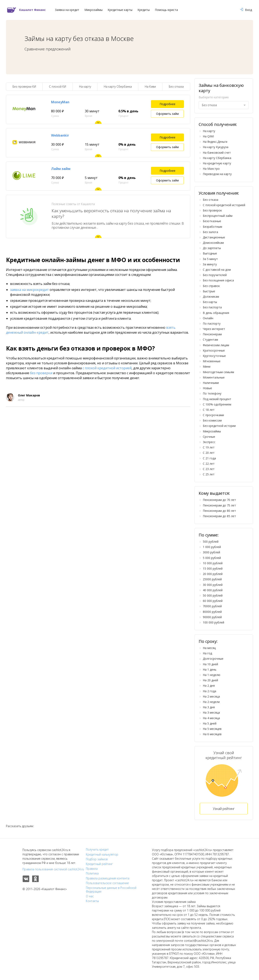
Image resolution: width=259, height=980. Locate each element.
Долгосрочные (213, 659)
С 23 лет (209, 469)
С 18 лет (209, 410)
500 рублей (211, 542)
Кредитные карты (120, 10)
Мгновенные (212, 361)
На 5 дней (210, 723)
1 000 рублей (212, 547)
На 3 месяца (211, 712)
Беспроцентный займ (218, 216)
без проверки (41, 373)
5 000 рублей (212, 558)
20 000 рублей (213, 574)
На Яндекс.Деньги (215, 142)
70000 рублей (212, 606)
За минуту (210, 264)
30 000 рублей (213, 585)
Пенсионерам (212, 334)
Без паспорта (212, 307)
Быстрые (209, 291)
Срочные (209, 437)
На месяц (209, 648)
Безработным (212, 227)
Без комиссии (212, 420)
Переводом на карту (217, 174)
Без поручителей (215, 275)
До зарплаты (212, 248)
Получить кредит (97, 850)
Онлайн (208, 318)
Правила (92, 869)
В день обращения (216, 313)
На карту (85, 87)
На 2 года (209, 691)
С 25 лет (209, 474)
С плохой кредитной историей (224, 205)
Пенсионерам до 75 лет (219, 505)
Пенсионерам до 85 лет (219, 516)
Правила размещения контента (108, 878)
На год (207, 653)
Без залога (210, 232)
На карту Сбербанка (118, 87)
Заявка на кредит (67, 10)
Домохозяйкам (213, 243)
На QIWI (208, 136)
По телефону (212, 393)
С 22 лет (209, 464)
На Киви (150, 87)
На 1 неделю (212, 675)
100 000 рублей (213, 622)
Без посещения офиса (218, 280)
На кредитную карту (217, 163)
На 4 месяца (211, 718)
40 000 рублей (213, 590)
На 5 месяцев (212, 729)
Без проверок (212, 210)
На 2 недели (211, 702)
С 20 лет (209, 453)
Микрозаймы (93, 10)
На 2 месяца (211, 696)
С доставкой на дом (217, 270)
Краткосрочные (214, 350)
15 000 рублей (213, 568)
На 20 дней (210, 680)
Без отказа (176, 87)
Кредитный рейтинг (99, 864)
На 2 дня (209, 686)
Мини (207, 366)
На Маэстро (211, 169)
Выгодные (210, 253)
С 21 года (209, 458)
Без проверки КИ (24, 87)
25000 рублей (212, 579)
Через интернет (214, 329)
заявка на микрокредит (29, 290)
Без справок (211, 286)
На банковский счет (217, 153)
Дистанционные (214, 237)
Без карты (210, 302)
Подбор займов (97, 859)
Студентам (210, 340)
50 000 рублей (213, 595)
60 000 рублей (213, 601)
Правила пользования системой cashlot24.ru (53, 869)
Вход (246, 10)
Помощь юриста (166, 10)
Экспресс (209, 442)
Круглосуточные (214, 356)
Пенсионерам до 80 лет (219, 511)
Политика (92, 873)
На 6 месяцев (212, 734)
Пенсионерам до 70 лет (219, 500)
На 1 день (210, 669)
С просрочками (213, 415)
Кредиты (144, 10)
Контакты (92, 901)
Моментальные (214, 377)
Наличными (211, 383)
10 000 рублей (213, 563)
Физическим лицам (216, 345)
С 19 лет (209, 447)
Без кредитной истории (219, 426)
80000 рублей (212, 612)
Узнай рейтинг (224, 809)
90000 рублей (212, 617)
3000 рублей (211, 552)
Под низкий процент (217, 399)
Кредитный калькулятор (102, 855)
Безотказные (212, 221)
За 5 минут (210, 259)
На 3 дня (209, 707)
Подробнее (167, 104)
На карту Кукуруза (216, 147)
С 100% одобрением (217, 404)
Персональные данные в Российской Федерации (111, 890)
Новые (207, 388)
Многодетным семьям (218, 372)
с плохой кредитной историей (107, 368)
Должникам (211, 297)
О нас (90, 896)
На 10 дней (210, 664)
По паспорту (212, 323)
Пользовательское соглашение (107, 883)
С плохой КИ (58, 87)
